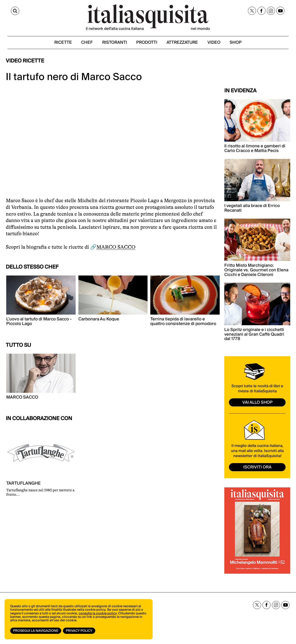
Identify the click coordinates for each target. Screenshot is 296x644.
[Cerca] (10, 11)
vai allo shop (257, 403)
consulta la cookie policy (98, 614)
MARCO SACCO (116, 248)
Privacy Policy (79, 631)
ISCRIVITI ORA (257, 468)
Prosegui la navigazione (36, 631)
